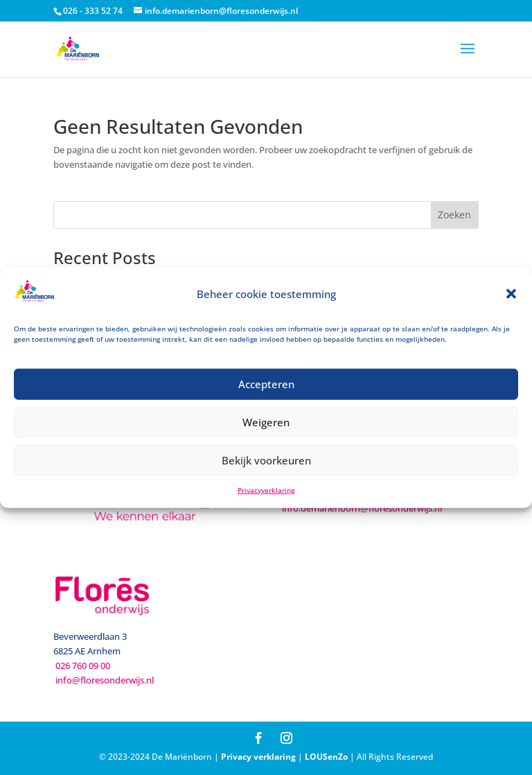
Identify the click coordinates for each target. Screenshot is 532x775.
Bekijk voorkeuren (266, 460)
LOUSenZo (326, 757)
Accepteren (266, 384)
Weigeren (266, 422)
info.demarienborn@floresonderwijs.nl (362, 508)
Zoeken (454, 215)
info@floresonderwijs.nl (105, 680)
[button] (511, 294)
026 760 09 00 (83, 665)
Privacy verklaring (258, 757)
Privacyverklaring (266, 490)
